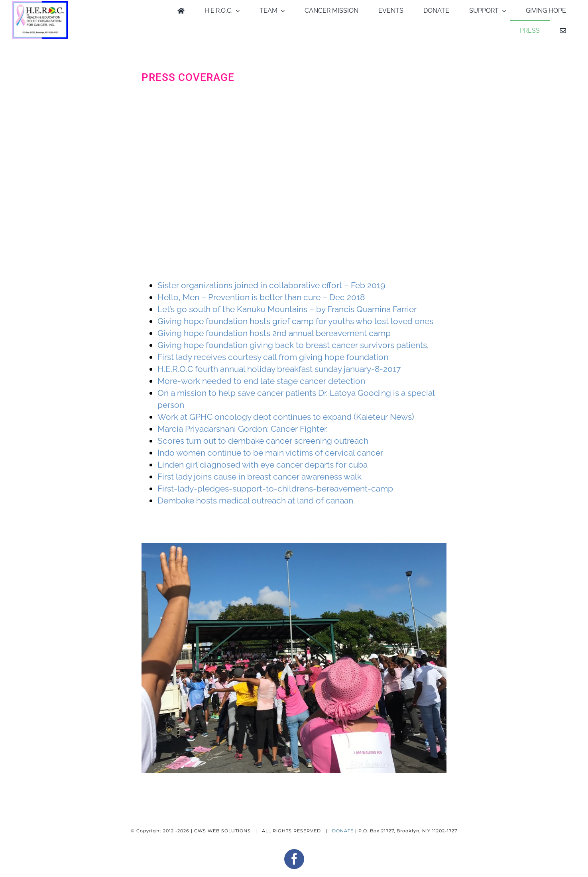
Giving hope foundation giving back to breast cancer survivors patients (292, 345)
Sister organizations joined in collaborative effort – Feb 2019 (271, 285)
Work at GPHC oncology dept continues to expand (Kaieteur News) (286, 417)
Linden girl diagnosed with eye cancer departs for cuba (263, 465)
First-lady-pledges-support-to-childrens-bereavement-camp (275, 489)
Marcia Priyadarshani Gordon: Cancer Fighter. (243, 429)
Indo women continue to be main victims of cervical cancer (270, 453)
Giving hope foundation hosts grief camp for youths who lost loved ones (295, 321)
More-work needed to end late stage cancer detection (261, 381)
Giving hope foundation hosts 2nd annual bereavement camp (274, 333)
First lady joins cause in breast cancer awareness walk (260, 477)
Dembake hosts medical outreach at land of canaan (255, 500)
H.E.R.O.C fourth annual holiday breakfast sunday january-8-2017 (279, 369)
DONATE (343, 831)
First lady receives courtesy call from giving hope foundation (273, 357)
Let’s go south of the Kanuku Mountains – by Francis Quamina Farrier (287, 309)
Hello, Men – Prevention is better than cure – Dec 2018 (261, 297)
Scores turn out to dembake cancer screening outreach (263, 441)
